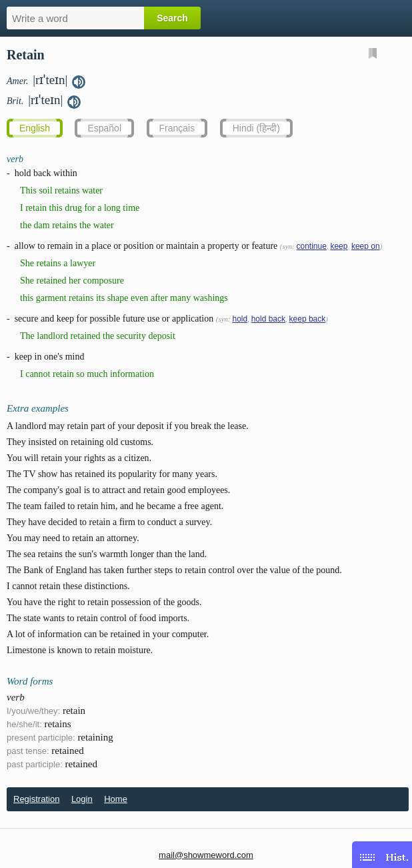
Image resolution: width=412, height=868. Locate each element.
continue (312, 246)
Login (82, 799)
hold (240, 319)
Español (104, 128)
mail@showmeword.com (206, 855)
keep (339, 246)
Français (177, 128)
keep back (308, 319)
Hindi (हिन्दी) (256, 128)
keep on (366, 246)
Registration (36, 799)
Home (116, 799)
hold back (268, 319)
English (35, 128)
